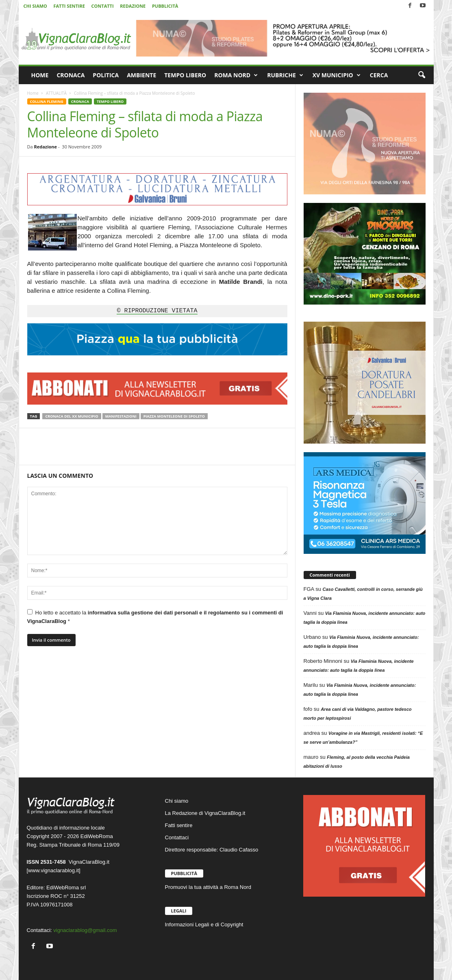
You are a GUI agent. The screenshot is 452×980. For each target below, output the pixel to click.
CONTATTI (103, 6)
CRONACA (71, 75)
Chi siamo (177, 801)
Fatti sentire (179, 825)
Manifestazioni (121, 416)
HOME (40, 75)
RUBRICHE (285, 75)
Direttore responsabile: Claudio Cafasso (212, 850)
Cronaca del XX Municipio (72, 416)
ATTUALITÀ (56, 93)
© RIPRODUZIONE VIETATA (157, 311)
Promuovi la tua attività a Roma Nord (208, 887)
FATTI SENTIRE (69, 6)
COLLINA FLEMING (47, 101)
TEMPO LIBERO (185, 75)
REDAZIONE (133, 6)
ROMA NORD (236, 75)
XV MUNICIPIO (337, 75)
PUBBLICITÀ (165, 6)
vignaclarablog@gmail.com (85, 930)
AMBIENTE (141, 75)
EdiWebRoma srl (66, 887)
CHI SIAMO (35, 6)
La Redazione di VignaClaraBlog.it (205, 813)
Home (33, 93)
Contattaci (177, 837)
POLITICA (106, 75)
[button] (422, 75)
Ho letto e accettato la (155, 617)
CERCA (379, 75)
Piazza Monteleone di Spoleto (174, 416)
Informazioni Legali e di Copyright (204, 924)
